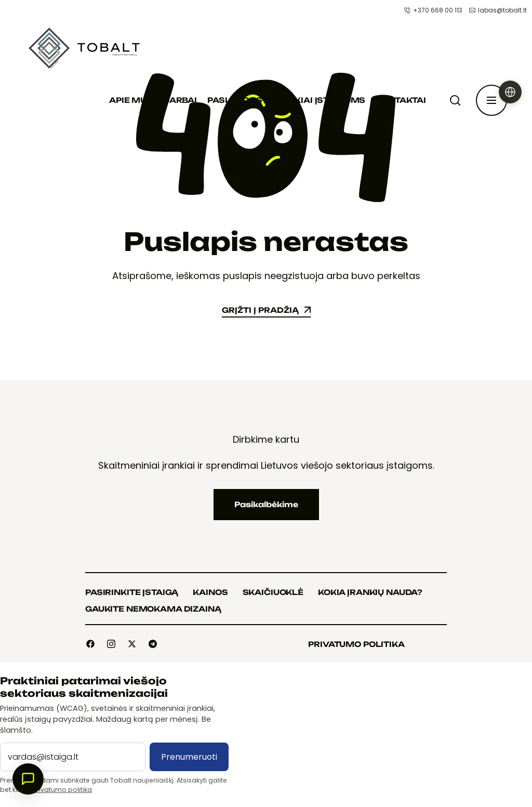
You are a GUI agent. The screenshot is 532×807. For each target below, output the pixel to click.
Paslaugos (235, 100)
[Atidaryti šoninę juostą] (491, 100)
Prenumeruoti (189, 757)
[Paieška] (457, 100)
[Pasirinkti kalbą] (510, 92)
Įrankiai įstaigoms (319, 100)
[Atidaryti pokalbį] (28, 779)
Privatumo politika (62, 790)
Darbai (180, 100)
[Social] (90, 644)
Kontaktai (401, 100)
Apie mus (131, 100)
